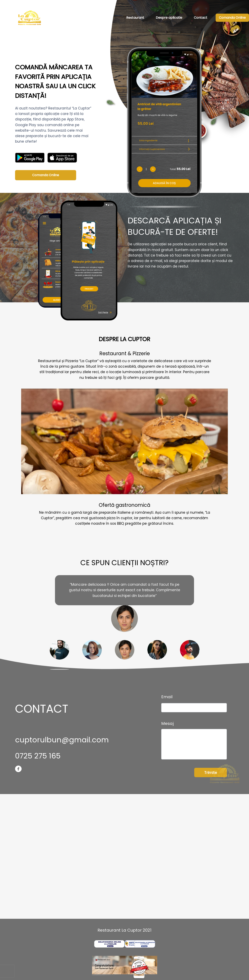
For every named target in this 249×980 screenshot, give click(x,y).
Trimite (211, 773)
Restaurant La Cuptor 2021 (125, 930)
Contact (201, 18)
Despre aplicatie (169, 18)
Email (167, 697)
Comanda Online (232, 18)
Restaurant (135, 18)
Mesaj (167, 723)
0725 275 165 (38, 756)
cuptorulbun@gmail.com (62, 740)
